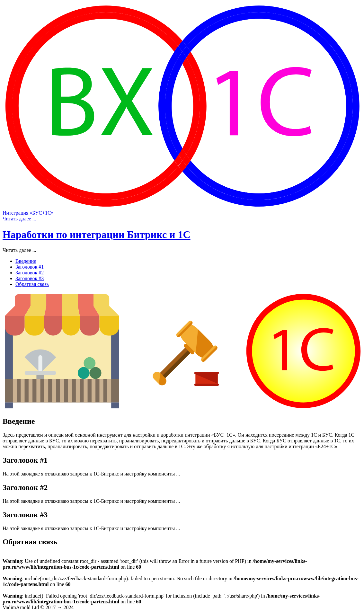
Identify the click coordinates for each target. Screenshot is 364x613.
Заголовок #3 (30, 278)
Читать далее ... (19, 219)
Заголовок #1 (30, 267)
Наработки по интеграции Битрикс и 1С (97, 235)
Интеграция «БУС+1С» (28, 213)
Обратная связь (32, 284)
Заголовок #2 (30, 273)
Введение (26, 261)
